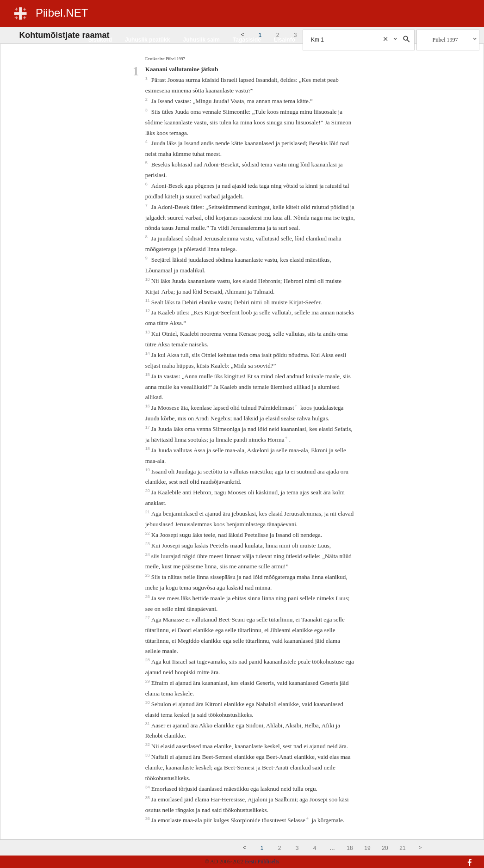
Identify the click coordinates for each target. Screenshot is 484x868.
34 (148, 787)
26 (148, 597)
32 (148, 745)
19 (148, 470)
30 (148, 702)
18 (148, 449)
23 (148, 544)
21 (148, 512)
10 (148, 279)
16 (148, 406)
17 (148, 427)
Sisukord (100, 40)
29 (148, 681)
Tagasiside (247, 40)
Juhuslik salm (201, 40)
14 (148, 353)
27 (148, 618)
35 (148, 798)
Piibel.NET (62, 13)
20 (148, 491)
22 (148, 533)
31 (148, 724)
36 (148, 819)
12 (148, 311)
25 (148, 575)
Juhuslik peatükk (147, 40)
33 (148, 755)
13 (148, 332)
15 (148, 375)
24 (148, 554)
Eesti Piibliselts (262, 862)
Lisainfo (285, 40)
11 (148, 301)
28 (148, 660)
